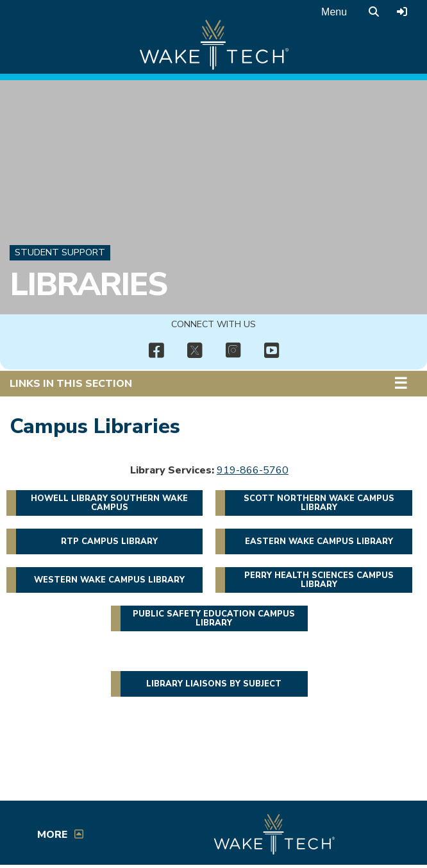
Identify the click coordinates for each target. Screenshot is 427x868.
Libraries (88, 285)
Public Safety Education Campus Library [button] (214, 618)
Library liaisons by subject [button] (214, 684)
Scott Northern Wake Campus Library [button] (319, 503)
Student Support (60, 252)
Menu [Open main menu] (334, 12)
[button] (404, 384)
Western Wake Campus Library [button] (109, 580)
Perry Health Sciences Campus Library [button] (319, 580)
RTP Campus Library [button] (109, 541)
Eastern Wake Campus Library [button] (319, 541)
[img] (156, 351)
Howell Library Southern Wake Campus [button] (109, 503)
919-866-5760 (253, 470)
